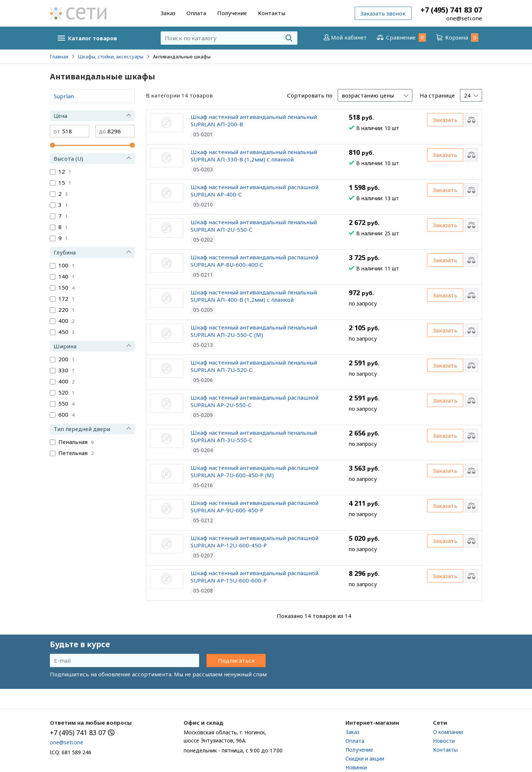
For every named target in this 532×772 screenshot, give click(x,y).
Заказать (445, 120)
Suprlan (64, 96)
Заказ (168, 13)
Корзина (457, 37)
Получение (232, 13)
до (103, 131)
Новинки (356, 767)
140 (66, 276)
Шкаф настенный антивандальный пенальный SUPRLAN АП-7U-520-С (254, 366)
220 (66, 310)
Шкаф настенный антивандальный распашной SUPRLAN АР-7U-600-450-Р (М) (255, 471)
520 (66, 392)
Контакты (272, 13)
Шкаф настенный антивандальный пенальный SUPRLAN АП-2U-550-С (254, 226)
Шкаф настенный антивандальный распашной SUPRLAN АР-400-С (255, 191)
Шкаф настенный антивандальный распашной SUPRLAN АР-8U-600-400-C (255, 261)
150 (66, 287)
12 (65, 171)
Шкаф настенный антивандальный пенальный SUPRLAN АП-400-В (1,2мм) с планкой (254, 296)
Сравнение (401, 37)
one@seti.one (464, 18)
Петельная (76, 453)
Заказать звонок (383, 13)
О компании (448, 732)
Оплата (196, 13)
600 (66, 414)
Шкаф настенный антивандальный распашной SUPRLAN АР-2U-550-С (255, 401)
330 (66, 370)
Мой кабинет (345, 37)
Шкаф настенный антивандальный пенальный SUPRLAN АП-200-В (254, 120)
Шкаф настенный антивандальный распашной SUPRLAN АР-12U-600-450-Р (255, 542)
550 (66, 403)
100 (66, 265)
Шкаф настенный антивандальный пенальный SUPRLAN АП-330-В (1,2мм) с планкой (254, 156)
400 (66, 321)
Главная (59, 57)
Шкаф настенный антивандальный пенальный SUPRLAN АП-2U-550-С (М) (254, 331)
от (57, 131)
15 (65, 182)
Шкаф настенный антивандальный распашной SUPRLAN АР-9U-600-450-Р (255, 506)
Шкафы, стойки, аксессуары (111, 57)
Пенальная (76, 442)
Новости (444, 741)
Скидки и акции (365, 759)
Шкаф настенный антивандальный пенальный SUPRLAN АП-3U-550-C (254, 436)
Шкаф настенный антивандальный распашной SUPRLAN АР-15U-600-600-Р (255, 577)
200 (66, 359)
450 (66, 332)
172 (66, 298)
